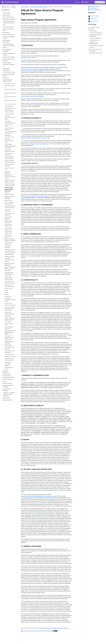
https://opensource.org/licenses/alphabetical (32, 96)
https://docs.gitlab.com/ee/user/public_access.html (34, 138)
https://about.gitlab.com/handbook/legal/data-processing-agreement (39, 496)
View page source (94, 7)
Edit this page (93, 8)
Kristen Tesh (93, 19)
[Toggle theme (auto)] (91, 2)
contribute (49, 631)
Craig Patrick (93, 21)
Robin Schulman (94, 16)
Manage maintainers (94, 10)
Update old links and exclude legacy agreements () (54, 628)
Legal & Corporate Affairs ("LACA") (39, 7)
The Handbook (25, 7)
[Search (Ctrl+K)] (100, 2)
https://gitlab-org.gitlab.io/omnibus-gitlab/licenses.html (36, 196)
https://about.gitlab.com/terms (29, 58)
